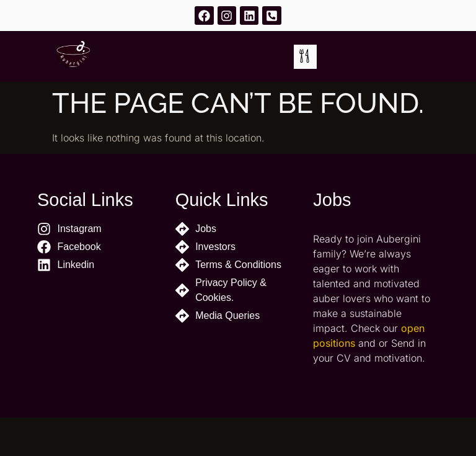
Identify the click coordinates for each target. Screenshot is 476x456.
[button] (305, 57)
